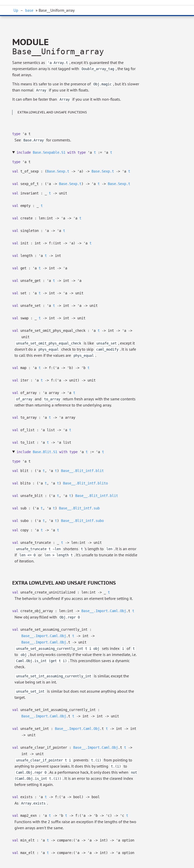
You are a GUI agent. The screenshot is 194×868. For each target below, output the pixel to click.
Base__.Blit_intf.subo (82, 521)
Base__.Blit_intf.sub (79, 508)
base (29, 10)
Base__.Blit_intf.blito (85, 483)
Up (16, 10)
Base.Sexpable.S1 (49, 152)
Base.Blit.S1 (45, 452)
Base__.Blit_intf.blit (82, 471)
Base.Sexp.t (58, 171)
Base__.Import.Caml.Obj (104, 611)
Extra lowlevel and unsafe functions (52, 112)
